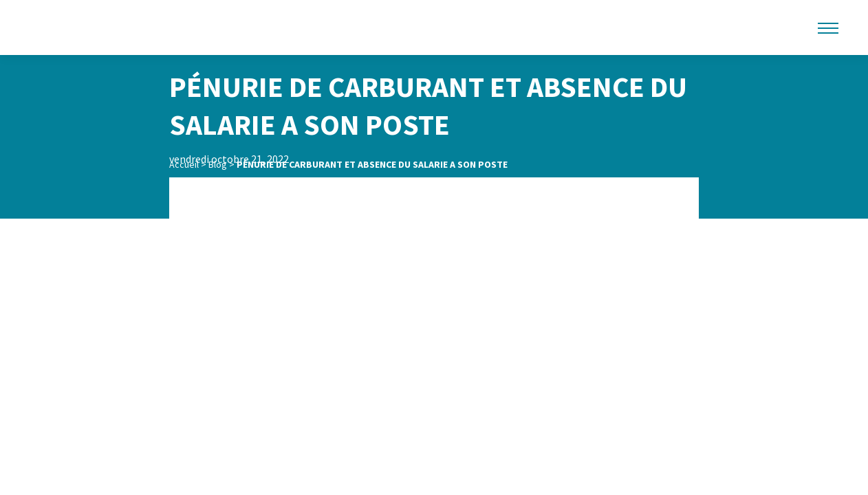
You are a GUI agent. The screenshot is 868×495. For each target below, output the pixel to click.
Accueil (184, 164)
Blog (218, 164)
